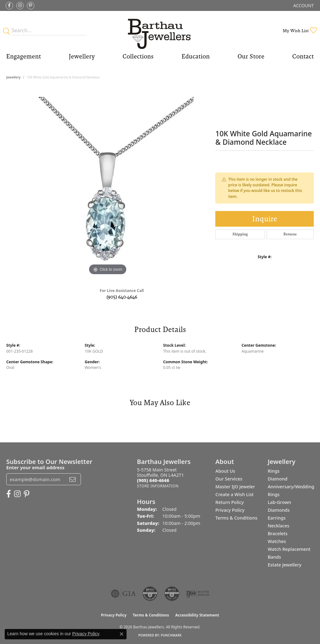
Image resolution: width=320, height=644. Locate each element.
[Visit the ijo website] (198, 594)
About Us (225, 471)
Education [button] (196, 56)
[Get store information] (158, 486)
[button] (303, 5)
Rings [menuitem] (274, 471)
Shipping (240, 234)
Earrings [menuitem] (277, 518)
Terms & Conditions (236, 518)
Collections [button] (138, 56)
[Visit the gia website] (123, 594)
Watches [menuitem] (277, 541)
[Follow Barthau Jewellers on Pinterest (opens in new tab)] (31, 6)
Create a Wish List (234, 494)
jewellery (13, 77)
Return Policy (230, 502)
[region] (108, 183)
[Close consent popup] (122, 634)
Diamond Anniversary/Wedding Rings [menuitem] (291, 487)
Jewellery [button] (82, 56)
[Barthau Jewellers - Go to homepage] (160, 30)
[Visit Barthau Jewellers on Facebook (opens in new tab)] (9, 6)
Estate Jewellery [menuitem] (285, 565)
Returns (290, 234)
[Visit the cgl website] (172, 594)
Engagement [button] (24, 56)
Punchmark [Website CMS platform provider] (171, 635)
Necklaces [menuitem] (279, 526)
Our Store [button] (251, 56)
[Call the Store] (153, 480)
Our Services (229, 479)
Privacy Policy (230, 510)
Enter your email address (35, 467)
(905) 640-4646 (122, 297)
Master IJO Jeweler (235, 487)
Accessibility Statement (197, 615)
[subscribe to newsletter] (72, 479)
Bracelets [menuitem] (278, 533)
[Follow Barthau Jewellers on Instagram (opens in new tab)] (20, 6)
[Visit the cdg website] (150, 594)
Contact (303, 56)
